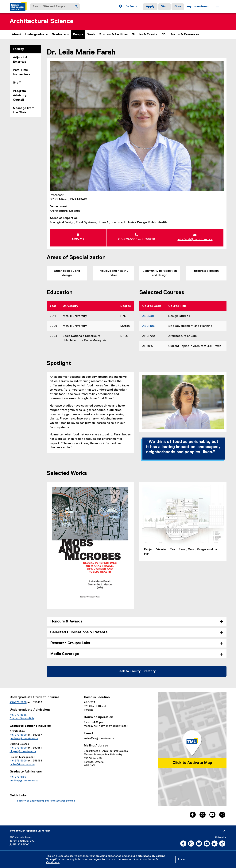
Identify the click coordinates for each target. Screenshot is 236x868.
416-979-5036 (18, 715)
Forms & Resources (185, 35)
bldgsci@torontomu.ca (23, 751)
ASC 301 (148, 316)
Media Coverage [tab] (65, 654)
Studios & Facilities (114, 35)
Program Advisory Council (20, 96)
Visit (164, 6)
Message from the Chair (24, 110)
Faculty (18, 49)
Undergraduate (36, 35)
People (78, 35)
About (16, 35)
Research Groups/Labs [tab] (70, 643)
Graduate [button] (60, 35)
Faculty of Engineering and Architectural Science (46, 801)
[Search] (76, 7)
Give (178, 6)
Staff (17, 83)
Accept (183, 859)
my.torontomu (198, 6)
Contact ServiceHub (22, 719)
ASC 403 (148, 326)
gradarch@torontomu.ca (24, 738)
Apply (150, 6)
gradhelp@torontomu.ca (24, 781)
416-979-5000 (18, 702)
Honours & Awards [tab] (66, 621)
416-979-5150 (18, 777)
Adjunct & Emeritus (20, 60)
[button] (128, 7)
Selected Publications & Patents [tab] (79, 632)
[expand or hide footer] (224, 831)
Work (91, 35)
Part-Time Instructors (21, 72)
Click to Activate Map (192, 763)
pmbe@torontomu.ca (22, 764)
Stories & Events (145, 35)
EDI (164, 35)
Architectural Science (42, 21)
